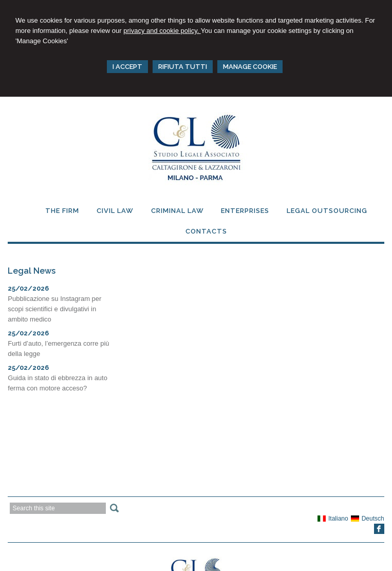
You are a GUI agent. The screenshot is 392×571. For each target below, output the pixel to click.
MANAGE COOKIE (250, 67)
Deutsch (368, 519)
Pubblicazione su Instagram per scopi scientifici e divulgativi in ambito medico (54, 309)
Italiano (333, 519)
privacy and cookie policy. (162, 31)
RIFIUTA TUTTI (183, 67)
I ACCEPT (127, 67)
